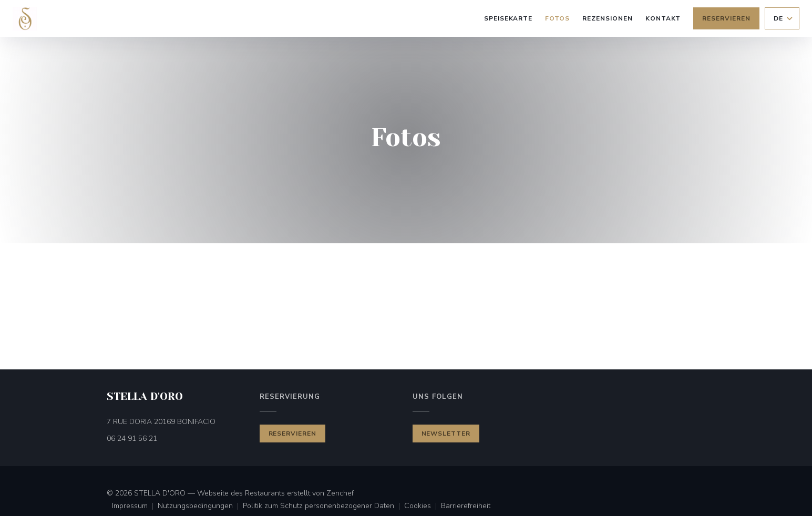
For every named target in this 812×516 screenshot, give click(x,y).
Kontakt (663, 18)
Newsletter (446, 434)
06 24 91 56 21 (132, 438)
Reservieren (726, 18)
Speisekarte (508, 18)
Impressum (135, 507)
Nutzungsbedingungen (200, 507)
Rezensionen (608, 18)
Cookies (423, 507)
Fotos (557, 18)
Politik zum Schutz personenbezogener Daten (323, 507)
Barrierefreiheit (466, 507)
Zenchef (340, 493)
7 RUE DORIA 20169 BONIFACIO (177, 421)
